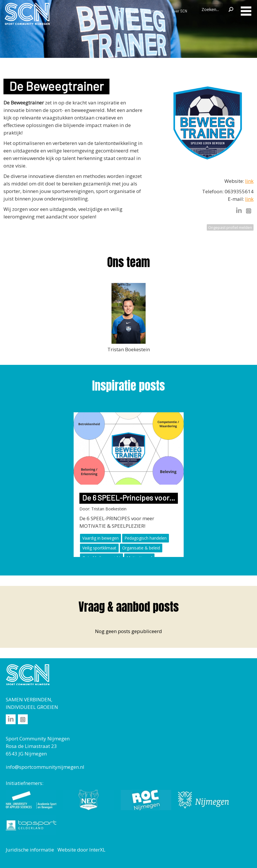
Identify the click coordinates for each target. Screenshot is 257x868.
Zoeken (231, 9)
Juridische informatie (30, 850)
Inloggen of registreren (139, 11)
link (249, 181)
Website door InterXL (81, 850)
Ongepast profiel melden (230, 227)
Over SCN (179, 11)
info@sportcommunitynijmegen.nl (45, 767)
